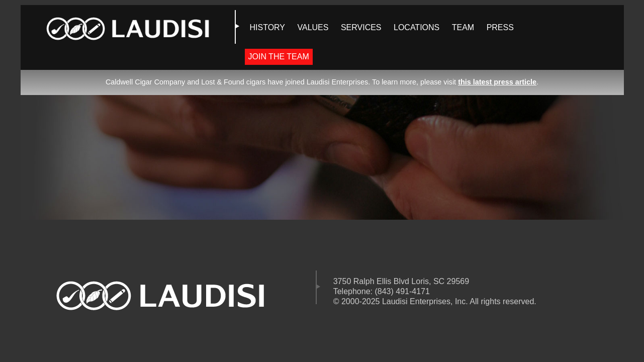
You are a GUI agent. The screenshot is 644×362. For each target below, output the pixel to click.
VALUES (313, 27)
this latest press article (497, 82)
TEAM (463, 27)
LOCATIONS (417, 27)
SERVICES (361, 27)
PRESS (500, 27)
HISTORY (268, 27)
